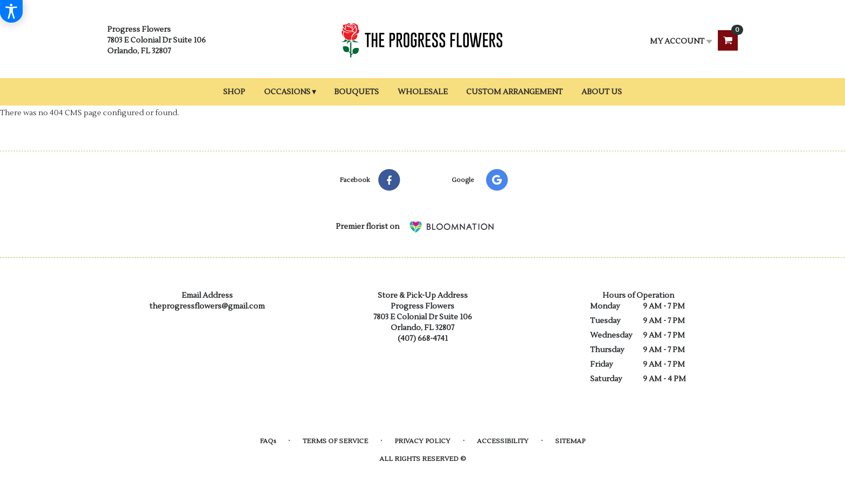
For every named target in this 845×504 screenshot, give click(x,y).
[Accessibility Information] (11, 11)
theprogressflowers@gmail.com (207, 306)
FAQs (268, 441)
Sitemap (570, 441)
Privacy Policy (422, 441)
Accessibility (503, 441)
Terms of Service (335, 441)
